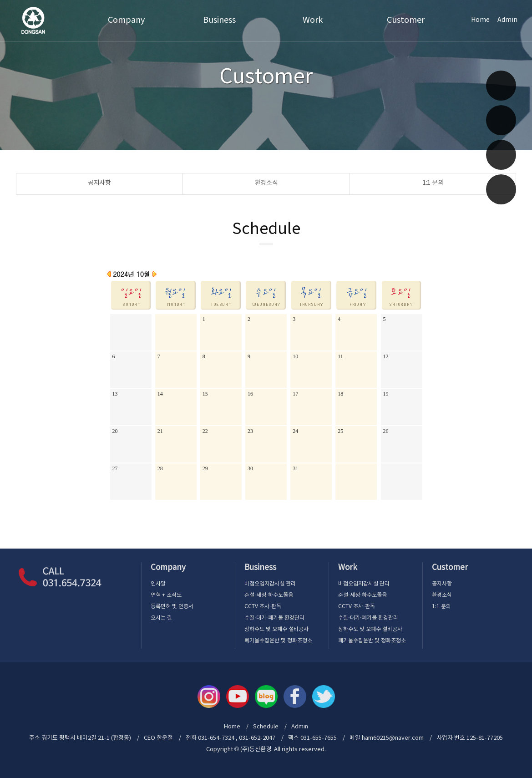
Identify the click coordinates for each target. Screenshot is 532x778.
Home (480, 20)
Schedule (266, 727)
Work (313, 20)
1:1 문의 (433, 183)
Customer (406, 20)
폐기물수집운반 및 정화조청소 (278, 641)
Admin (507, 20)
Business (219, 20)
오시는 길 (161, 618)
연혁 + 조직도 (166, 595)
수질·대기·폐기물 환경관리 (274, 618)
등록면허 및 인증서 (172, 607)
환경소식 (266, 183)
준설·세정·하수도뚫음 (269, 595)
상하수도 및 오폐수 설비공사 (276, 629)
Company (126, 20)
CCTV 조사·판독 (263, 607)
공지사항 (99, 183)
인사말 (158, 584)
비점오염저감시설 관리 (270, 584)
